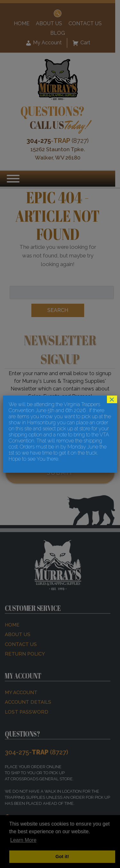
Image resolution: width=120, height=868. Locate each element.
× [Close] (112, 399)
